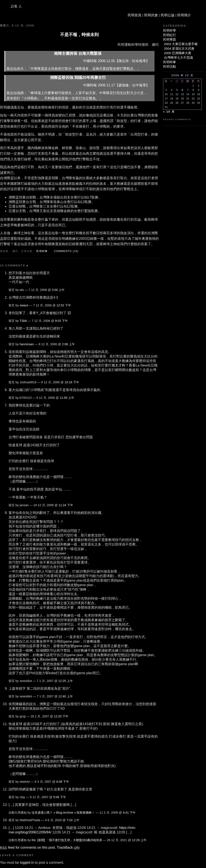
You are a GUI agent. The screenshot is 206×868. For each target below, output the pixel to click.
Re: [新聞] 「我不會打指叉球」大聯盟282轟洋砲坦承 (67, 840)
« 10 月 (169, 112)
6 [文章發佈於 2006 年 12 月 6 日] (183, 90)
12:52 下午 (64, 305)
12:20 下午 (61, 716)
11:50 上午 (67, 398)
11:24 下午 (66, 505)
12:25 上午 (66, 681)
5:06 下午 (60, 797)
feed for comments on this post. (28, 847)
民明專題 (170, 39)
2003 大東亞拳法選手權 (181, 44)
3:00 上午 (58, 290)
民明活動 (170, 66)
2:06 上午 (68, 344)
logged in (27, 863)
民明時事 (42, 251)
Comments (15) (66, 251)
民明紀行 (170, 35)
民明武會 (151, 15)
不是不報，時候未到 (79, 35)
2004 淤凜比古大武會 (179, 48)
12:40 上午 (66, 696)
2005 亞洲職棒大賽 (178, 53)
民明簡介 (184, 15)
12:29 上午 (139, 840)
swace (24, 305)
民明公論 (168, 15)
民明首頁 (135, 15)
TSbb (23, 321)
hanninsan (27, 344)
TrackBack (68, 847)
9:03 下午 (61, 321)
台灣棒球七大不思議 (178, 57)
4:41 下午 (129, 813)
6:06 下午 (63, 782)
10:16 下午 (72, 382)
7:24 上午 (73, 820)
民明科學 (170, 30)
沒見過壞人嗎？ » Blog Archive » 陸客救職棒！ (63, 813)
